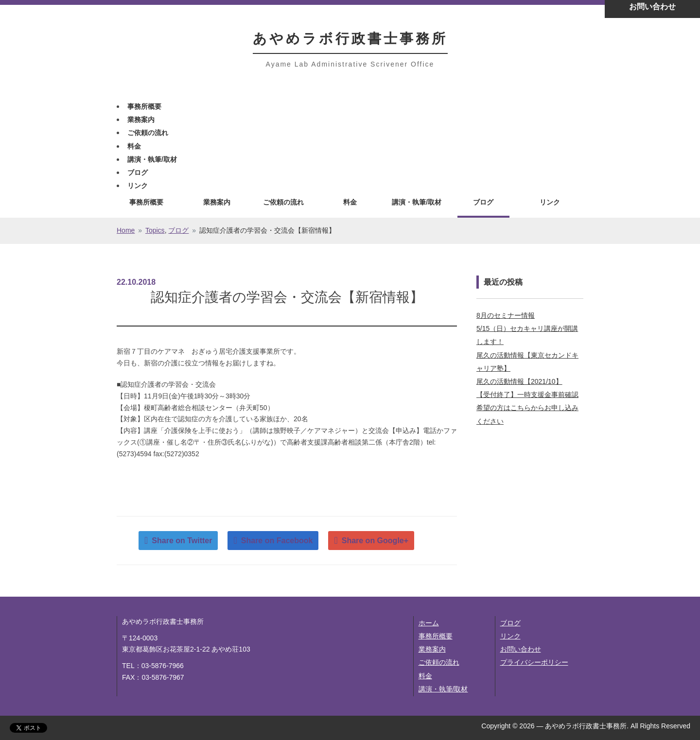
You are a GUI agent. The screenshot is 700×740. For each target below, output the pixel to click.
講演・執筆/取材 (152, 159)
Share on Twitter (182, 541)
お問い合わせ (521, 649)
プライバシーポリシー (534, 662)
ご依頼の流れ (148, 133)
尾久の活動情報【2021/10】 (519, 381)
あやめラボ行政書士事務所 (350, 39)
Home (126, 230)
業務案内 (141, 120)
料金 (134, 146)
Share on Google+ (375, 541)
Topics (155, 230)
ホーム (429, 623)
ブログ (138, 172)
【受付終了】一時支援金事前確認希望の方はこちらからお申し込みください (527, 408)
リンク (138, 186)
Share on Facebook (277, 541)
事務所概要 (144, 106)
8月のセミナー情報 (506, 315)
